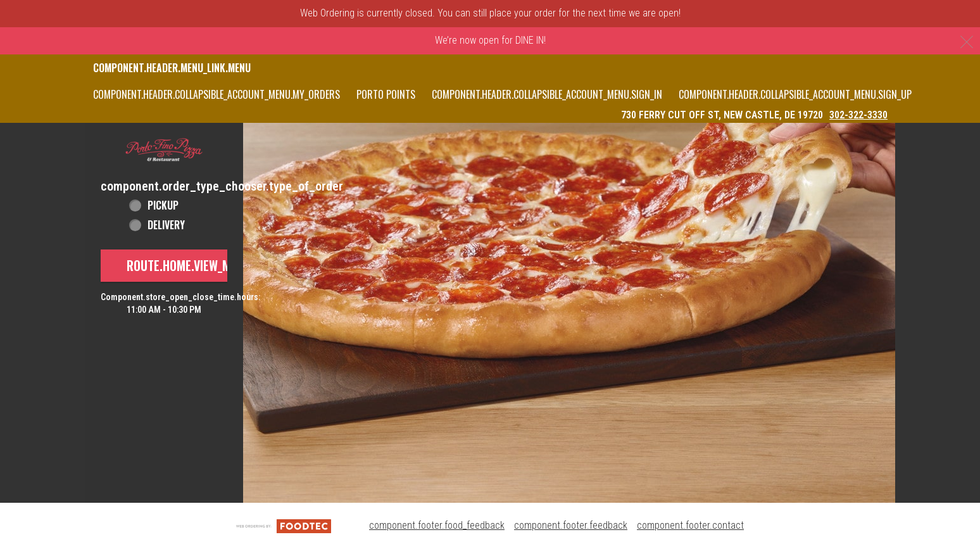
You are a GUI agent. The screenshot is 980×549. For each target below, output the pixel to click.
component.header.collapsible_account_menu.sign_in (547, 94)
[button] (164, 150)
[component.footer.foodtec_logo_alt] (284, 525)
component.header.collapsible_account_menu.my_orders (217, 94)
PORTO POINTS (386, 94)
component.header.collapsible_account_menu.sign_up (795, 94)
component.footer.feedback (571, 525)
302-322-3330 (858, 115)
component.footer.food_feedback (437, 525)
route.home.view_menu (189, 265)
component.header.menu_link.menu (172, 68)
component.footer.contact (690, 525)
